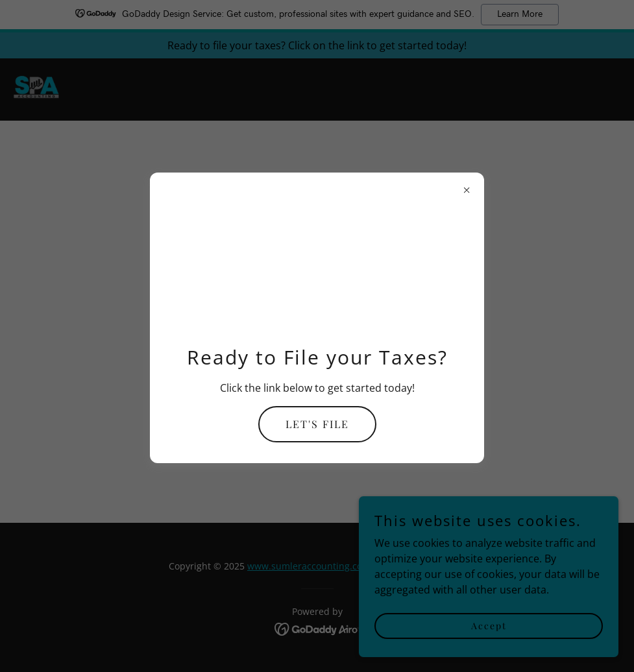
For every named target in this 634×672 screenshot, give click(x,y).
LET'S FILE (317, 424)
